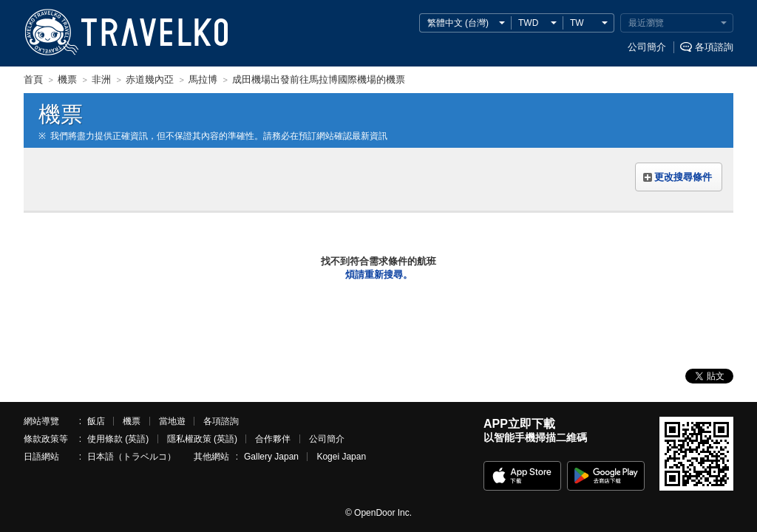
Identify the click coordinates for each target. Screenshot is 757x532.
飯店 (96, 421)
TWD (528, 23)
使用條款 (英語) (118, 439)
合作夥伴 (273, 439)
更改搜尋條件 (683, 177)
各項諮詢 (714, 47)
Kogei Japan (341, 457)
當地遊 (172, 421)
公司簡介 (647, 47)
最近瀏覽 (646, 23)
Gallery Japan (271, 457)
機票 (132, 421)
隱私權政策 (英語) (202, 439)
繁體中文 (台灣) (458, 23)
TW (577, 23)
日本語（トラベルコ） (132, 457)
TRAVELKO (51, 33)
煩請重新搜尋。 (379, 274)
